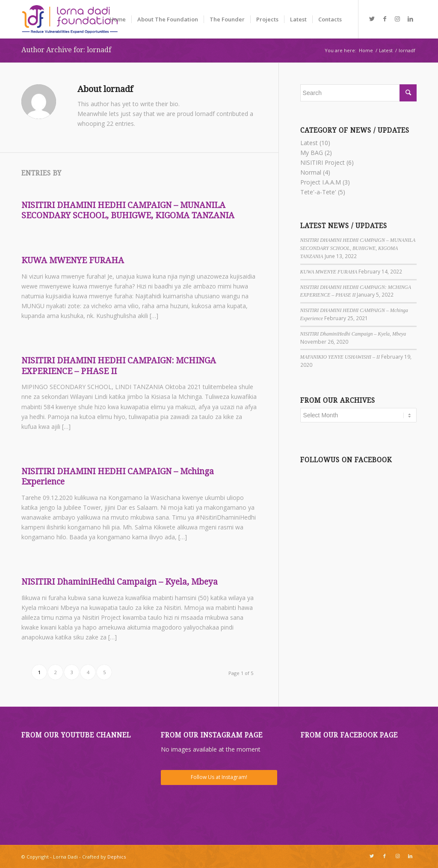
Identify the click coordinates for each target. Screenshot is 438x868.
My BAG (312, 153)
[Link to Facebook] (385, 19)
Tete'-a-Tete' (318, 192)
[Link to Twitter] (372, 19)
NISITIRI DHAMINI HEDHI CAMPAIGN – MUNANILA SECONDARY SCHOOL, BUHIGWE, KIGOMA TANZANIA (128, 211)
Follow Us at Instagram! (219, 777)
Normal (311, 172)
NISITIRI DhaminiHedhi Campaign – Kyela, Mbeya (120, 582)
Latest (309, 143)
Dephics (117, 857)
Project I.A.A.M (321, 182)
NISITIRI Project (323, 162)
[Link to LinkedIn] (410, 19)
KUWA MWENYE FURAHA (73, 260)
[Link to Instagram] (397, 19)
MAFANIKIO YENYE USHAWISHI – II (340, 357)
